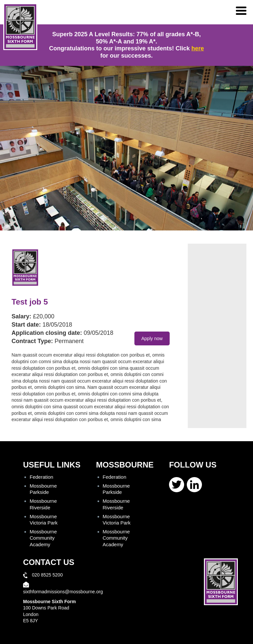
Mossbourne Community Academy (43, 538)
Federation (42, 477)
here (198, 48)
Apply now (152, 338)
